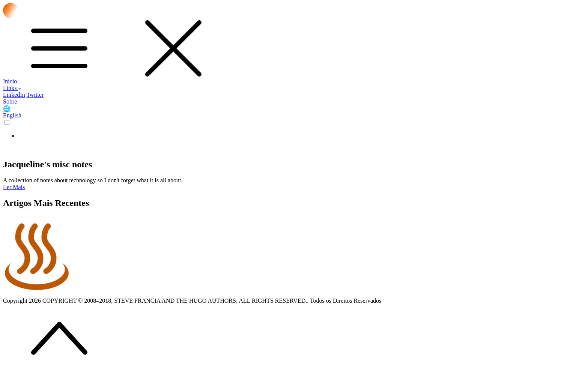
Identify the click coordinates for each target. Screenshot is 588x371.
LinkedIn (14, 95)
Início (10, 81)
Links (12, 88)
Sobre (10, 101)
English (12, 115)
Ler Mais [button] (14, 187)
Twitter (35, 95)
